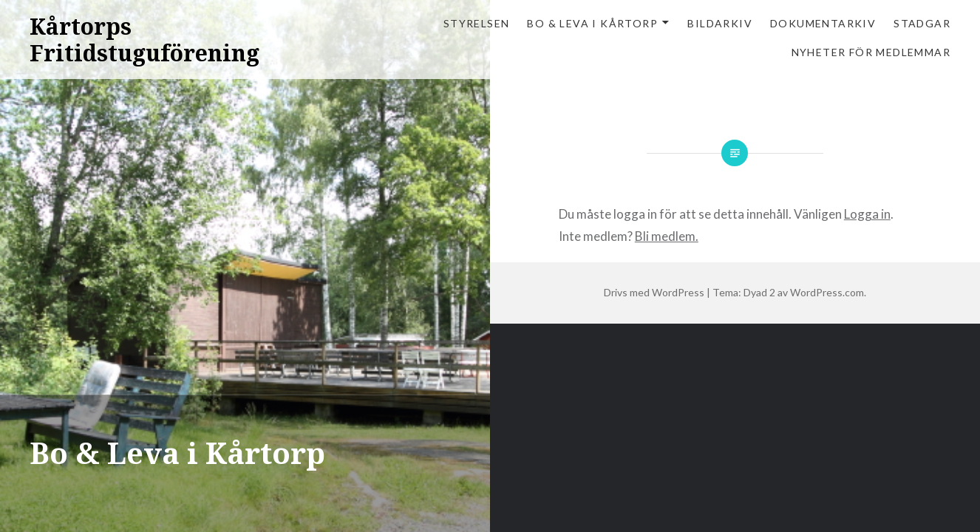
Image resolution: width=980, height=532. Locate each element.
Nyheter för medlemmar (871, 52)
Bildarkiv (720, 23)
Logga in (867, 214)
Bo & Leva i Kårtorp (592, 23)
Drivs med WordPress (654, 292)
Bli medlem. (667, 236)
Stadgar (922, 23)
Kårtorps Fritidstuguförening (144, 40)
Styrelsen (477, 23)
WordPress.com (827, 292)
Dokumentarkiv (823, 23)
